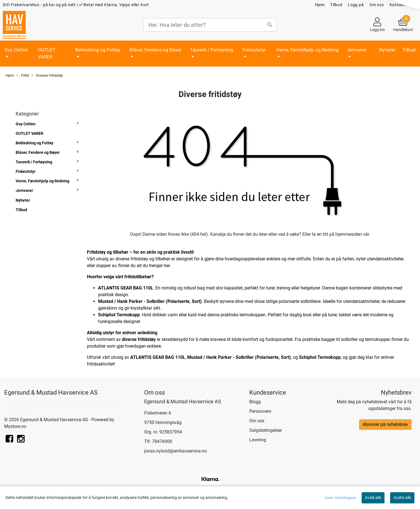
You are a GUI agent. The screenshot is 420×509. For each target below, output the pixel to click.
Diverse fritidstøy (47, 76)
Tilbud (336, 5)
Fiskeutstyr (254, 50)
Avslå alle (373, 498)
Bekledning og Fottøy (98, 50)
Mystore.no (15, 426)
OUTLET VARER (47, 53)
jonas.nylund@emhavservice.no (175, 451)
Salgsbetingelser (266, 430)
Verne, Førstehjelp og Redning (308, 50)
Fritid (23, 76)
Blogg (255, 402)
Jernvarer (357, 50)
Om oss (377, 5)
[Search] (210, 25)
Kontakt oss (401, 5)
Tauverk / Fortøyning (212, 50)
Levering (258, 440)
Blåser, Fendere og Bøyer (156, 50)
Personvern (260, 411)
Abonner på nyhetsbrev (385, 424)
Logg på (356, 5)
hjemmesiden (349, 234)
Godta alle (402, 498)
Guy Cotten (16, 50)
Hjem (320, 5)
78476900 (162, 441)
